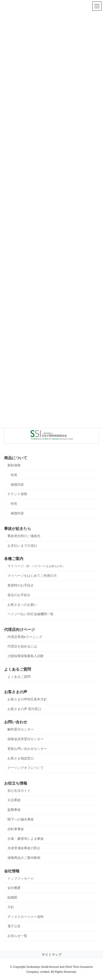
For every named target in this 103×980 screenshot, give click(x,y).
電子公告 (14, 926)
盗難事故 (14, 810)
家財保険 (14, 465)
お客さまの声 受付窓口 (24, 709)
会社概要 (14, 888)
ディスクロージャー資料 (26, 917)
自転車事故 (16, 829)
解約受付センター (21, 729)
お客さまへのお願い (22, 604)
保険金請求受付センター (26, 739)
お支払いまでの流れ (22, 546)
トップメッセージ (21, 878)
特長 (14, 475)
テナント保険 (17, 494)
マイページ (36, 566)
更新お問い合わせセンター (27, 748)
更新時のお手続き (21, 585)
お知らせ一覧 (17, 936)
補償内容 (17, 484)
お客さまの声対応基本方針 (27, 699)
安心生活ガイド (19, 790)
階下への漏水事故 (21, 819)
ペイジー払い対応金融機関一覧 (30, 614)
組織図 (12, 897)
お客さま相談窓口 (21, 758)
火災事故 (14, 800)
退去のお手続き (19, 595)
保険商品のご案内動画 (24, 858)
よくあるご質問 (19, 676)
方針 (11, 907)
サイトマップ (52, 954)
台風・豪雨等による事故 (26, 838)
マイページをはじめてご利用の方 (32, 576)
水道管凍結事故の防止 (24, 848)
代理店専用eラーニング (25, 637)
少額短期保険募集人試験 (26, 656)
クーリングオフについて (26, 768)
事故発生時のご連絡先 (24, 536)
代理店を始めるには (22, 646)
